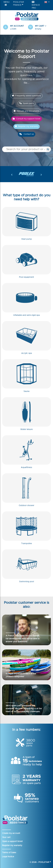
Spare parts (26, 103)
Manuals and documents (27, 111)
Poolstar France (19, 4)
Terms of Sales (9, 853)
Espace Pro (36, 5)
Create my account (11, 833)
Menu (7, 3)
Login (13, 29)
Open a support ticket (12, 841)
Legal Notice (8, 857)
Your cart (6, 837)
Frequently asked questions (26, 96)
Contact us (27, 134)
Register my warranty (27, 126)
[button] (39, 28)
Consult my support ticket (27, 119)
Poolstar (45, 862)
